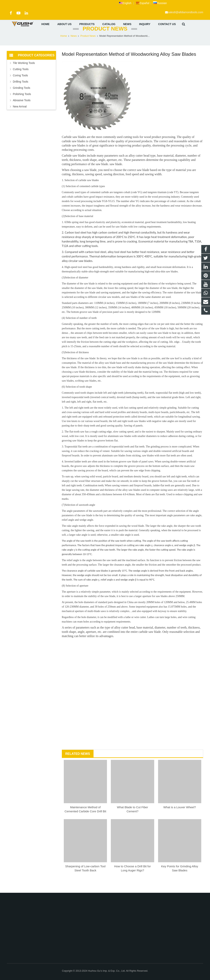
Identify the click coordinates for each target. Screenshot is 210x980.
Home (64, 46)
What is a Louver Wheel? (180, 817)
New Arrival (20, 116)
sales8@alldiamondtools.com (185, 12)
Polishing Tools (22, 104)
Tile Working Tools (24, 73)
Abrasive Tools (22, 110)
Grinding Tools (21, 98)
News (74, 46)
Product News (105, 38)
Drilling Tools (21, 91)
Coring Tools (20, 85)
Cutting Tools (21, 79)
